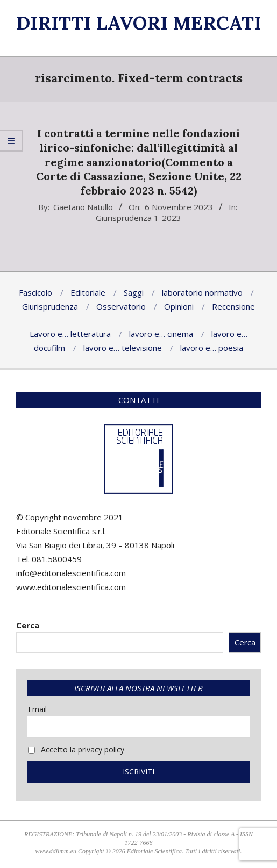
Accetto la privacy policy (76, 749)
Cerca (28, 625)
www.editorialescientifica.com (71, 587)
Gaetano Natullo (83, 207)
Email (37, 709)
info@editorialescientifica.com (71, 573)
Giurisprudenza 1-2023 (138, 218)
